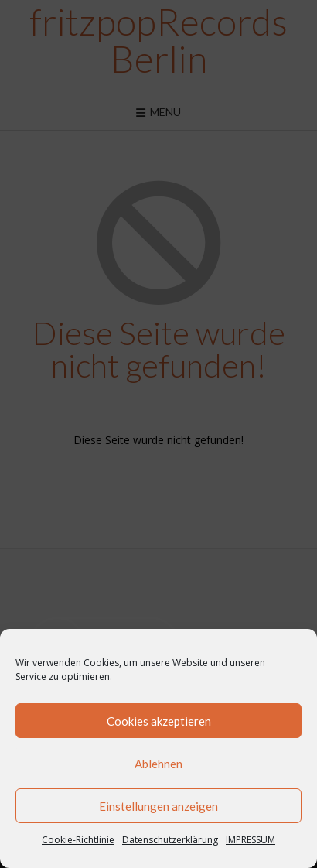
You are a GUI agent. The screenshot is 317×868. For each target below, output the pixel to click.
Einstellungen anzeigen (158, 806)
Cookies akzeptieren (159, 721)
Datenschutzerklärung (170, 840)
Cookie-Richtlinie (78, 840)
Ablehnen (158, 764)
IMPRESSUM (251, 840)
